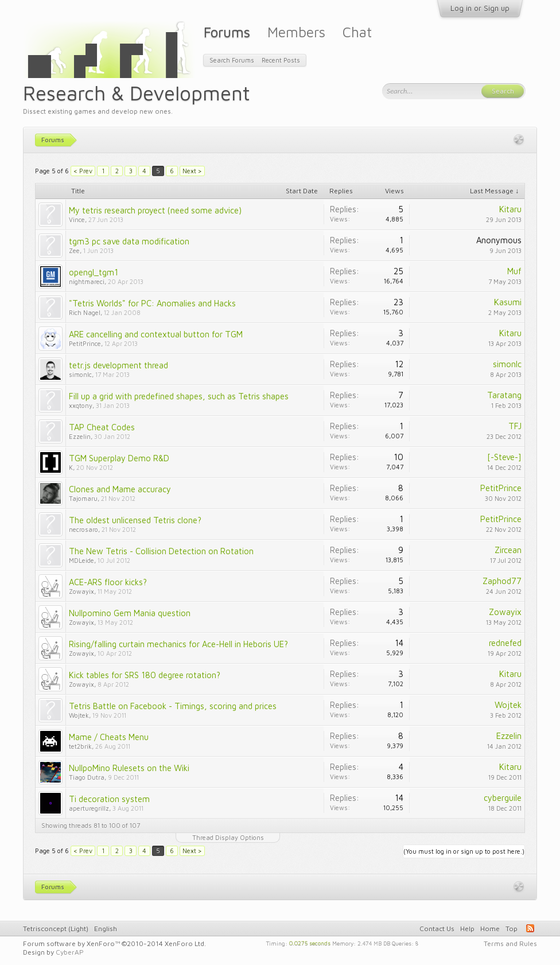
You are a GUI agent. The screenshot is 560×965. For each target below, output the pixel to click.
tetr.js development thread (118, 365)
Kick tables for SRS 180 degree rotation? (145, 675)
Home (490, 929)
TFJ (515, 426)
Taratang (504, 395)
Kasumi (508, 302)
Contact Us (437, 929)
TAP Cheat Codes (102, 427)
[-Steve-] (504, 457)
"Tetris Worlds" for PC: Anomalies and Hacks (152, 303)
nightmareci (87, 281)
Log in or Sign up (480, 8)
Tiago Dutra (87, 777)
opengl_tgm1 (94, 272)
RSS (530, 928)
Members (296, 32)
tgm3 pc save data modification (129, 241)
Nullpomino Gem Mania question (130, 613)
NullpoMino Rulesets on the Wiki (129, 768)
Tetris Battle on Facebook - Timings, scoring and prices (173, 706)
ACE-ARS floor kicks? (108, 582)
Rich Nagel (85, 312)
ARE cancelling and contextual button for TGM (156, 334)
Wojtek (79, 715)
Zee (74, 250)
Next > (192, 171)
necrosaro (83, 529)
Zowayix (81, 591)
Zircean (508, 550)
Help (467, 929)
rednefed (505, 643)
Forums (227, 32)
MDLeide (81, 560)
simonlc (80, 374)
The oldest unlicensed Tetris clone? (135, 520)
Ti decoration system (109, 799)
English (106, 929)
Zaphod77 (502, 581)
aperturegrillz (89, 808)
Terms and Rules (510, 943)
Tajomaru (83, 498)
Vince (77, 219)
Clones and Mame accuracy (120, 489)
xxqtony (81, 405)
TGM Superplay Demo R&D (119, 458)
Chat (357, 32)
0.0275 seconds (310, 943)
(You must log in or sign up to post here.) (464, 851)
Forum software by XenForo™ (114, 943)
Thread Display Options (228, 837)
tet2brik (80, 746)
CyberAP (70, 952)
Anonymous (499, 240)
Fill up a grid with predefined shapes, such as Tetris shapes (179, 396)
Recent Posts (281, 60)
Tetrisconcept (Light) (56, 929)
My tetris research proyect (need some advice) (155, 210)
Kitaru (510, 209)
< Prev (83, 171)
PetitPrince (85, 343)
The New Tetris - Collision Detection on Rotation (161, 551)
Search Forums (232, 60)
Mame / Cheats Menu (109, 737)
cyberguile (503, 798)
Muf (514, 271)
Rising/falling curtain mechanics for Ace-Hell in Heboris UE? (178, 644)
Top (512, 929)
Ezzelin (80, 436)
